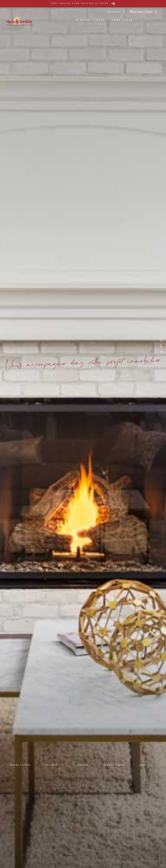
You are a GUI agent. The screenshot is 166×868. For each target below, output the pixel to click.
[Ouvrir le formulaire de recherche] (149, 12)
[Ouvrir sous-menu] (107, 21)
